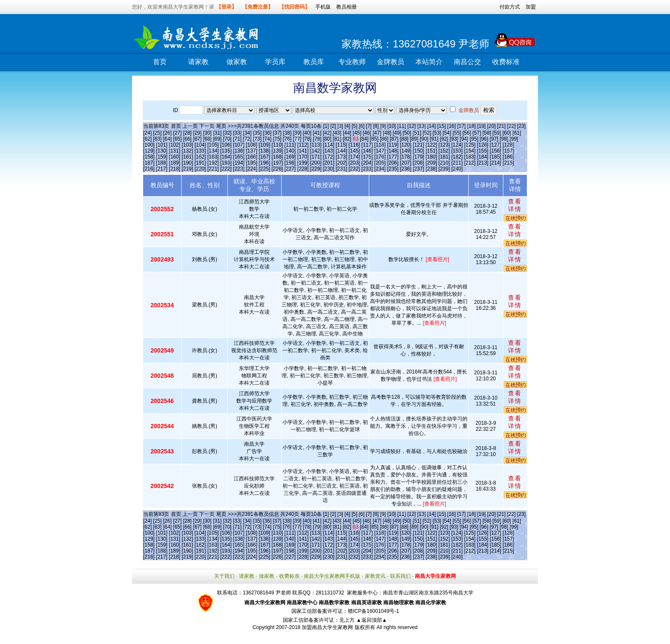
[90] (424, 139)
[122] (431, 145)
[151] (431, 151)
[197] (277, 163)
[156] (495, 151)
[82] (347, 139)
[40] (307, 133)
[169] (290, 157)
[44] (347, 133)
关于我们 (224, 576)
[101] (162, 145)
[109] (264, 145)
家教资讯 (375, 576)
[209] (431, 163)
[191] (200, 163)
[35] (257, 133)
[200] (316, 163)
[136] (239, 151)
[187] (149, 163)
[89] (414, 139)
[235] (393, 169)
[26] (167, 133)
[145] (354, 151)
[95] (474, 139)
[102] (175, 145)
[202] (342, 163)
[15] (441, 126)
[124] (457, 145)
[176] (380, 157)
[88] (404, 139)
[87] (394, 139)
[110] (277, 145)
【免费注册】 (258, 7)
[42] (327, 133)
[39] (297, 133)
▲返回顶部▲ (372, 620)
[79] (317, 139)
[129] (149, 151)
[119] (393, 145)
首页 (160, 62)
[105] (213, 145)
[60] (507, 133)
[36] (267, 133)
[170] (303, 157)
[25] (157, 133)
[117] (367, 145)
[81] (337, 139)
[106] (226, 145)
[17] (461, 126)
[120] (406, 145)
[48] (387, 133)
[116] (354, 145)
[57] (477, 133)
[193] (226, 163)
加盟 (531, 7)
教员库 (314, 62)
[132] (187, 151)
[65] (177, 139)
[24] (147, 133)
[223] (239, 169)
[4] (347, 126)
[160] (175, 157)
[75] (277, 139)
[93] (454, 139)
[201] (329, 163)
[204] (367, 163)
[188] (162, 163)
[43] (337, 133)
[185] (495, 157)
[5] (354, 126)
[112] (303, 145)
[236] (406, 169)
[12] (411, 126)
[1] (326, 126)
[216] (149, 169)
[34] (247, 133)
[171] (316, 157)
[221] (213, 169)
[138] (264, 151)
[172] (329, 157)
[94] (464, 139)
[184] (483, 157)
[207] (406, 163)
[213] (483, 163)
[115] (342, 145)
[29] (197, 133)
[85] (374, 139)
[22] (511, 126)
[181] (444, 157)
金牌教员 (391, 62)
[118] (380, 145)
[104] (200, 145)
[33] (237, 133)
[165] (239, 157)
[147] (380, 151)
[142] (316, 151)
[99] (514, 139)
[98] (504, 139)
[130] (162, 151)
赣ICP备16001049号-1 (373, 611)
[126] (483, 145)
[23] (521, 126)
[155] (483, 151)
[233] (367, 169)
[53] (437, 133)
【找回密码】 (294, 7)
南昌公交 (467, 62)
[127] (495, 145)
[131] (175, 151)
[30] (207, 133)
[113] (316, 145)
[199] (303, 163)
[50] (407, 133)
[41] (317, 133)
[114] (329, 145)
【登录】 (226, 7)
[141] (303, 151)
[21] (501, 126)
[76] (287, 139)
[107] (239, 145)
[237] (419, 169)
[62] (147, 139)
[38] (287, 133)
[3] (340, 126)
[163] (213, 157)
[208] (419, 163)
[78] (307, 139)
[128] (508, 145)
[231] (342, 169)
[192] (213, 163)
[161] (187, 157)
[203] (354, 163)
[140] (290, 151)
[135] (226, 151)
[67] (197, 139)
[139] (277, 151)
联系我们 (400, 576)
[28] (187, 133)
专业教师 (352, 62)
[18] (471, 126)
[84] (364, 139)
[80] (327, 139)
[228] (303, 169)
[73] (257, 139)
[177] (393, 157)
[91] (434, 139)
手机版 (323, 7)
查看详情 (515, 205)
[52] (427, 133)
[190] (187, 163)
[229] (316, 169)
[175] (367, 157)
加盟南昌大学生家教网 (327, 627)
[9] (383, 126)
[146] (367, 151)
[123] (444, 145)
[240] (457, 169)
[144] (342, 151)
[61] (517, 133)
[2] (333, 126)
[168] (277, 157)
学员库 (275, 62)
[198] (290, 163)
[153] (457, 151)
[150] (419, 151)
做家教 (237, 62)
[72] (247, 139)
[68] (207, 139)
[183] (470, 157)
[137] (251, 151)
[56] (467, 133)
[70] (227, 139)
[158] (149, 157)
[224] (251, 169)
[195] (251, 163)
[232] (354, 169)
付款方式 (510, 7)
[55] (457, 133)
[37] (277, 133)
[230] (329, 169)
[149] (406, 151)
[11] (402, 126)
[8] (376, 126)
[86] (384, 139)
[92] (444, 139)
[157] (508, 151)
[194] (239, 163)
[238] (431, 169)
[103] (187, 145)
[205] (380, 163)
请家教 (198, 62)
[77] (297, 139)
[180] (431, 157)
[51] (417, 133)
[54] (447, 133)
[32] (227, 133)
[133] (200, 151)
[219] (187, 169)
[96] (484, 139)
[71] (237, 139)
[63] (157, 139)
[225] (264, 169)
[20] (491, 126)
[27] (177, 133)
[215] (508, 163)
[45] (357, 133)
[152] (444, 151)
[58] (487, 133)
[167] (264, 157)
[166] (251, 157)
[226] (277, 169)
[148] (393, 151)
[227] (290, 169)
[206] (393, 163)
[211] (457, 163)
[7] (369, 126)
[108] (251, 145)
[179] (419, 157)
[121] (419, 145)
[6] (362, 126)
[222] (226, 169)
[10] (391, 126)
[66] (187, 139)
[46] (367, 133)
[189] (175, 163)
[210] (444, 163)
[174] (354, 157)
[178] (406, 157)
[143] (329, 151)
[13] (421, 126)
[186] (508, 157)
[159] (162, 157)
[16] (452, 126)
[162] (200, 157)
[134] (213, 151)
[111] (290, 145)
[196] (264, 163)
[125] (470, 145)
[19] (482, 126)
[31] (217, 133)
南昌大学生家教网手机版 (332, 576)
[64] (167, 139)
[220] (200, 169)
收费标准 (506, 62)
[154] (470, 151)
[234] (380, 169)
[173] (342, 157)
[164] (226, 157)
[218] (175, 169)
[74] (267, 139)
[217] (162, 169)
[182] (457, 157)
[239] (444, 169)
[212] (470, 163)
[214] (495, 163)
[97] (494, 139)
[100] (149, 145)
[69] (217, 139)
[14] (432, 126)
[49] (397, 133)
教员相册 (347, 7)
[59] (497, 133)
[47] (377, 133)
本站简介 (429, 62)
